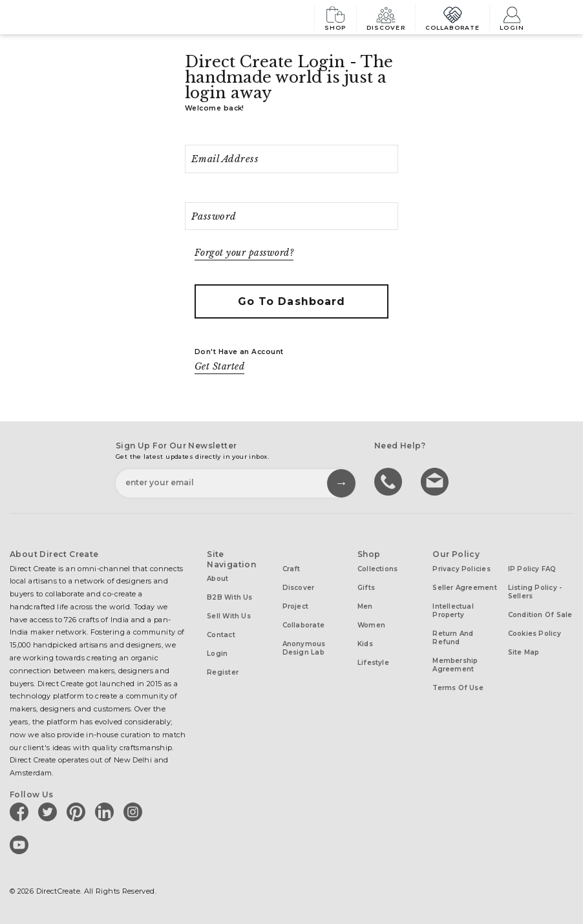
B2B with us (229, 597)
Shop (335, 17)
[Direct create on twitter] (50, 812)
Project (296, 606)
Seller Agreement (465, 588)
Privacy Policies (461, 569)
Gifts (366, 588)
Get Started (219, 367)
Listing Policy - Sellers (535, 592)
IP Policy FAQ (532, 569)
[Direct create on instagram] (135, 812)
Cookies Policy (535, 634)
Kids (365, 644)
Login (512, 17)
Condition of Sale (540, 615)
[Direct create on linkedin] (107, 812)
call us (390, 481)
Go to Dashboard (291, 301)
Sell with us (229, 616)
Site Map (524, 652)
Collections (377, 569)
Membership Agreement (455, 665)
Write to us (436, 481)
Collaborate (453, 17)
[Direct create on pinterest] (78, 812)
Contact (221, 635)
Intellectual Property (453, 611)
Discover (386, 17)
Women (371, 625)
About (217, 579)
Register (223, 672)
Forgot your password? (244, 253)
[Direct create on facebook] (21, 812)
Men (365, 606)
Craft (291, 569)
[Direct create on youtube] (21, 845)
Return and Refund (453, 638)
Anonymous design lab (304, 648)
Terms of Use (458, 688)
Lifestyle (373, 663)
